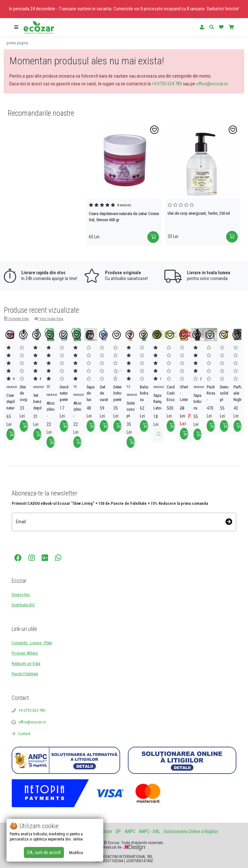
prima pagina (17, 43)
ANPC (130, 832)
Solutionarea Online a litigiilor (191, 832)
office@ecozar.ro (212, 84)
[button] (16, 27)
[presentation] (46, 540)
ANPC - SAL (150, 832)
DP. (118, 832)
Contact (24, 734)
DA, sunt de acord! (44, 852)
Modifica (76, 853)
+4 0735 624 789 (167, 84)
